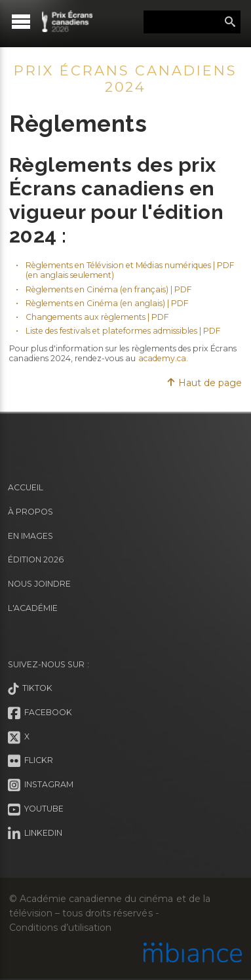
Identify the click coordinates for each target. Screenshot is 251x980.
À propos (30, 512)
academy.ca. (164, 358)
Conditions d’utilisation (60, 928)
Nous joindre (39, 584)
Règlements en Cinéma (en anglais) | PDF (107, 303)
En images (30, 536)
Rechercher (230, 22)
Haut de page (204, 383)
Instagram (41, 785)
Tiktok (30, 689)
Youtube (36, 810)
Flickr (30, 761)
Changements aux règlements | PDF (97, 317)
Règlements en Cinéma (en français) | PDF (109, 289)
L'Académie (33, 608)
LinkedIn (35, 834)
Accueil (26, 487)
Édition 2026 (36, 559)
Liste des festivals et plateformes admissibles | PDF (123, 331)
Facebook (40, 713)
